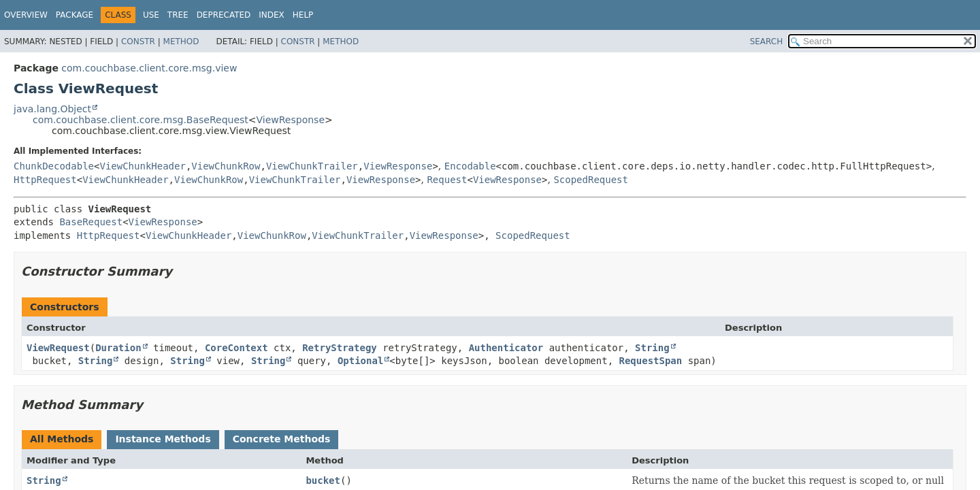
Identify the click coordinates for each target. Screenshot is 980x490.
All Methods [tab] (62, 439)
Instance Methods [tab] (163, 439)
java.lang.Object (52, 109)
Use (151, 15)
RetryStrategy (340, 348)
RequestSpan (651, 361)
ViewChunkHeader (142, 166)
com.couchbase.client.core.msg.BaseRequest (141, 120)
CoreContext (236, 348)
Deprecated (224, 15)
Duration (118, 348)
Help (303, 15)
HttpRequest (45, 180)
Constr (138, 42)
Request (447, 180)
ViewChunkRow (226, 166)
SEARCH (767, 42)
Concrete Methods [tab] (282, 439)
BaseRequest (91, 222)
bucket (323, 480)
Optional (360, 361)
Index (272, 15)
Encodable (470, 166)
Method (181, 42)
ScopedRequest (591, 180)
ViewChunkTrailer (312, 166)
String (652, 348)
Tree (178, 15)
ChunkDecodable (54, 166)
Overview (26, 15)
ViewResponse (291, 120)
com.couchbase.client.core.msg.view (149, 68)
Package (75, 15)
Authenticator (506, 348)
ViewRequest (58, 348)
